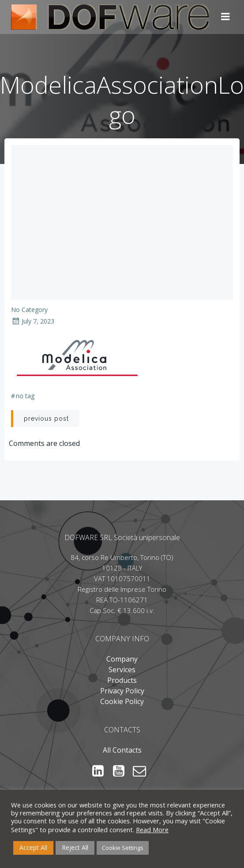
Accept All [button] (33, 847)
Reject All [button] (75, 847)
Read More (152, 830)
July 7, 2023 (33, 321)
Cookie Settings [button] (123, 848)
